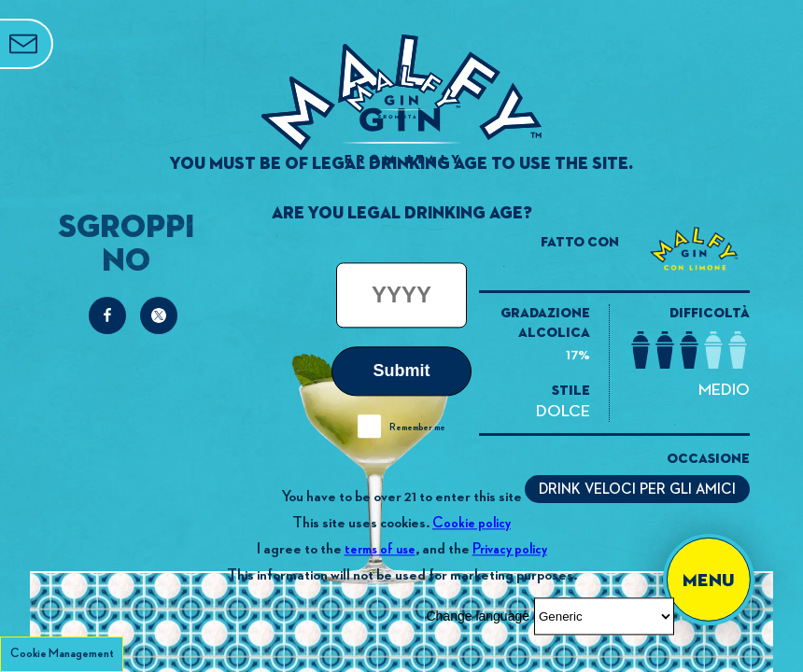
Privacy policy (510, 549)
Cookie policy (472, 523)
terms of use (380, 549)
